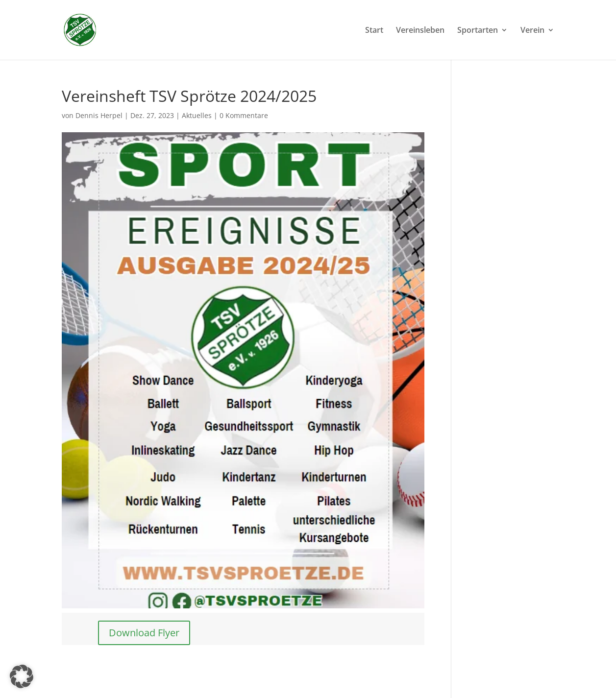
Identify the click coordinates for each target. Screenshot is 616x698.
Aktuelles (197, 115)
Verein (532, 31)
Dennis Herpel (99, 115)
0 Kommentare (244, 115)
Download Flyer (144, 633)
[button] (22, 676)
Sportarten (478, 31)
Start (374, 31)
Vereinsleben (420, 31)
